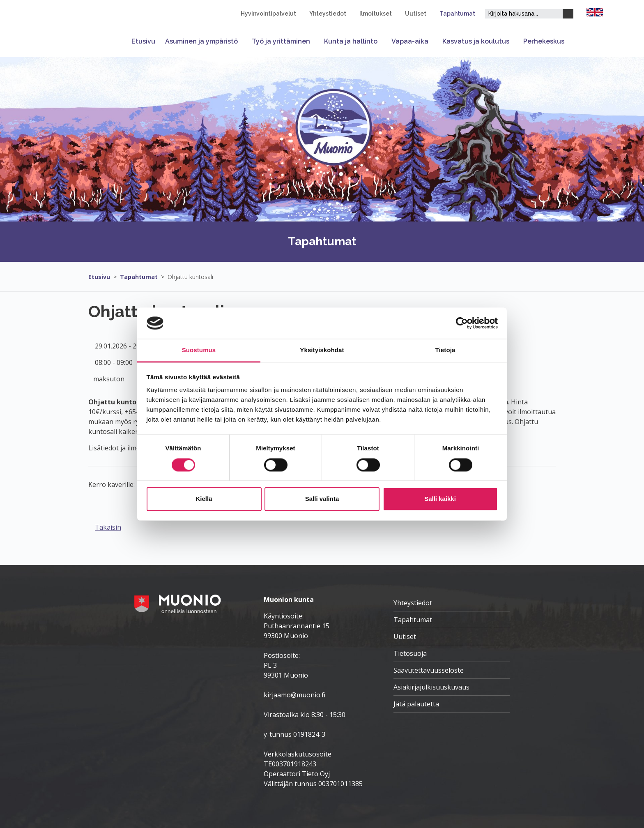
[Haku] (568, 14)
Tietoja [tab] (445, 350)
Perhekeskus (544, 41)
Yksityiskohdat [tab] (322, 350)
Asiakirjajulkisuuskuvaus (431, 687)
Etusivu (143, 41)
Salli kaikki (440, 499)
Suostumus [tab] (199, 350)
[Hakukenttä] (524, 14)
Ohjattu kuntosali (190, 277)
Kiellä (204, 499)
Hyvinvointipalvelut (268, 14)
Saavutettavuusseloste (429, 670)
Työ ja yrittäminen (281, 41)
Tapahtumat (457, 14)
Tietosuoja (410, 653)
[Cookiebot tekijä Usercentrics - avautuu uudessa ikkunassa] (462, 323)
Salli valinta (322, 499)
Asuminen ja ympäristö (201, 41)
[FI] (595, 12)
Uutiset (416, 14)
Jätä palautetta (416, 704)
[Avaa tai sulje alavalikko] (242, 41)
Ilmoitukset (376, 14)
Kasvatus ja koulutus (476, 41)
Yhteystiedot (328, 14)
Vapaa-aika (410, 41)
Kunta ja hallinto (351, 41)
